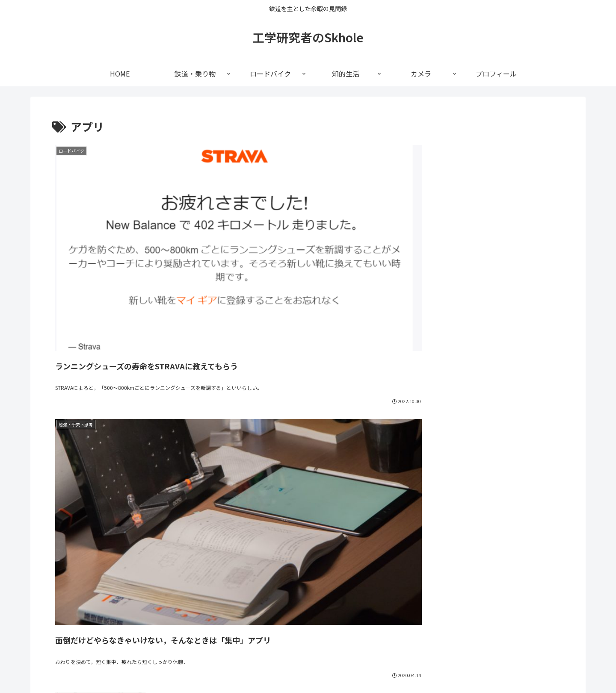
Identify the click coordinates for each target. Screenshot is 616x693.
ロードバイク (291, 666)
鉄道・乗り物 (246, 666)
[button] (555, 555)
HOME (211, 666)
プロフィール (396, 666)
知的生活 (330, 666)
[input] (308, 555)
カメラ (360, 666)
